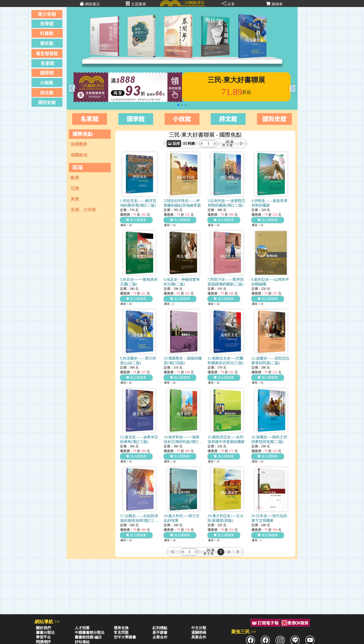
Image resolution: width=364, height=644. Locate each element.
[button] (292, 88)
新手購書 (160, 632)
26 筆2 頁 (229, 144)
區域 (78, 167)
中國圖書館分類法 (90, 632)
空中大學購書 (125, 637)
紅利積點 (160, 628)
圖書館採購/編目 (88, 637)
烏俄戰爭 (79, 144)
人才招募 (82, 628)
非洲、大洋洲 (83, 210)
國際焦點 (83, 134)
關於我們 (43, 628)
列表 (189, 144)
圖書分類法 (45, 632)
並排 (174, 144)
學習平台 (43, 637)
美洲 (75, 199)
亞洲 (75, 188)
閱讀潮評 (43, 642)
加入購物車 (136, 220)
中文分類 (199, 628)
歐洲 (75, 178)
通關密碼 (199, 632)
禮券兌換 (121, 628)
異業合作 (199, 637)
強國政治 (79, 155)
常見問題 (121, 632)
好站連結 (82, 642)
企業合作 (160, 637)
